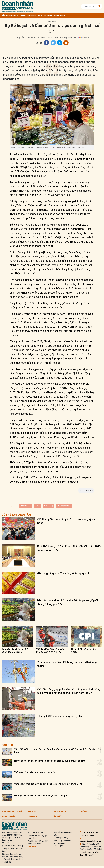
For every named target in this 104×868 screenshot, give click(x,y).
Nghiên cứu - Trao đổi (12, 15)
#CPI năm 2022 (64, 506)
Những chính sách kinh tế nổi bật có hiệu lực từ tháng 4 (41, 796)
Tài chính (56, 15)
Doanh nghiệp (48, 15)
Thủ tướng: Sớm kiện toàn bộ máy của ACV (35, 772)
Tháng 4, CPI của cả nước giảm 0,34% (60, 716)
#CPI (37, 506)
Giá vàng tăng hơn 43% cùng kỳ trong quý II (63, 573)
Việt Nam (23, 15)
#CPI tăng (48, 506)
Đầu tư (62, 15)
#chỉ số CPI (26, 506)
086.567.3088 (87, 835)
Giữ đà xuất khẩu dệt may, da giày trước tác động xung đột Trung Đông (48, 784)
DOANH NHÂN (32, 15)
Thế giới (40, 15)
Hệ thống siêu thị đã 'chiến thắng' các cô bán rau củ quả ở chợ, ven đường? (50, 761)
